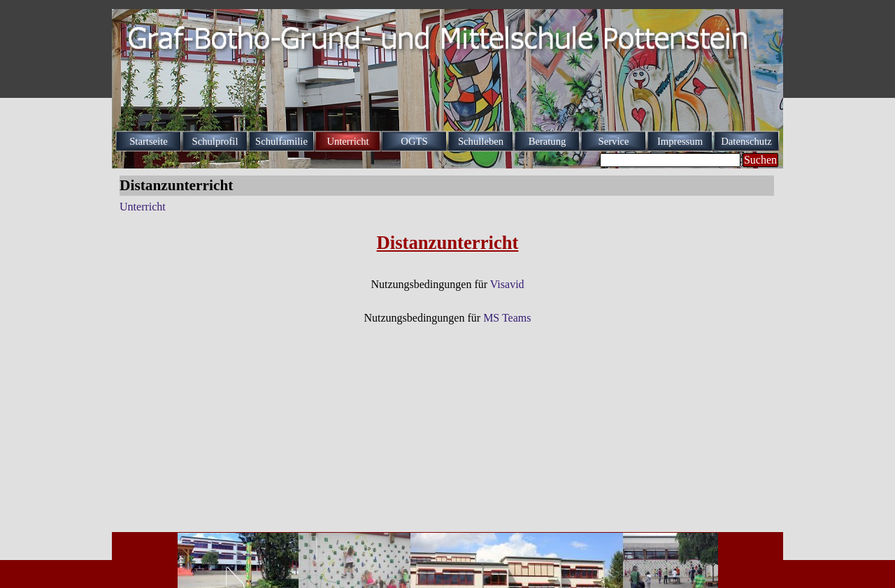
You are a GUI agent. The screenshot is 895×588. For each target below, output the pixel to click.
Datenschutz (746, 141)
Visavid (507, 284)
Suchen (760, 160)
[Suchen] (670, 160)
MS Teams (507, 318)
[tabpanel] (447, 278)
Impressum (680, 141)
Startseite (149, 141)
